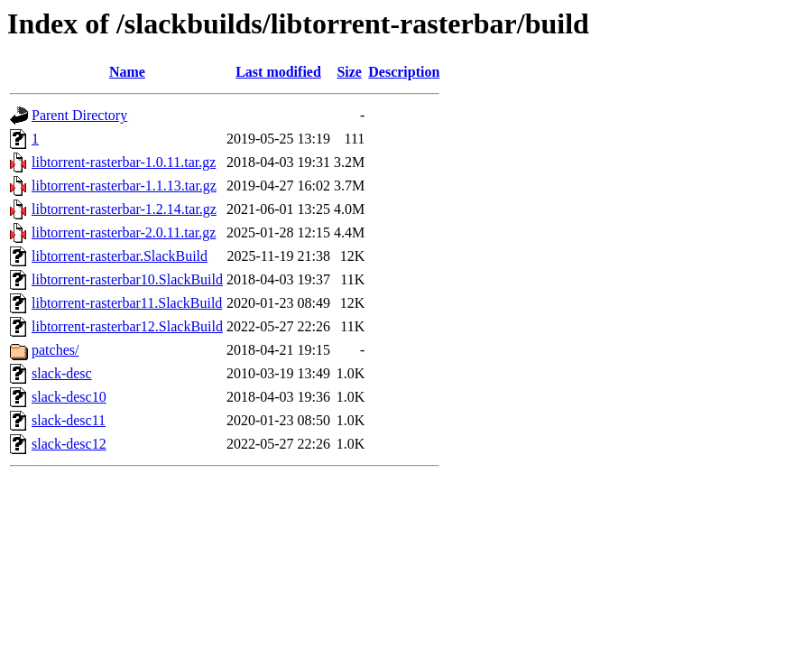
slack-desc (62, 373)
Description (404, 72)
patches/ (55, 350)
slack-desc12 (69, 444)
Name (127, 72)
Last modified (278, 72)
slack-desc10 (69, 397)
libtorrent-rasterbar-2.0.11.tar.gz (124, 232)
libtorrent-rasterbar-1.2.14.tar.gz (124, 209)
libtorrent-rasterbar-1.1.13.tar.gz (124, 186)
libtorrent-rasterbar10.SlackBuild (127, 279)
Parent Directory (79, 115)
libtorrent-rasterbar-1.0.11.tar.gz (124, 162)
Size (349, 72)
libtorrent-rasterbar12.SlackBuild (127, 326)
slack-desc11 (69, 420)
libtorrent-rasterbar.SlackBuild (120, 256)
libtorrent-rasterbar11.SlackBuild (127, 303)
